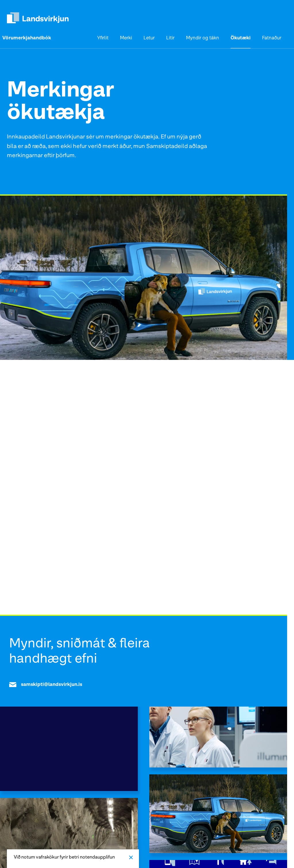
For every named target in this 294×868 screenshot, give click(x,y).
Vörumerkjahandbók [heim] (27, 38)
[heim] (38, 18)
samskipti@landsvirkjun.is (46, 685)
